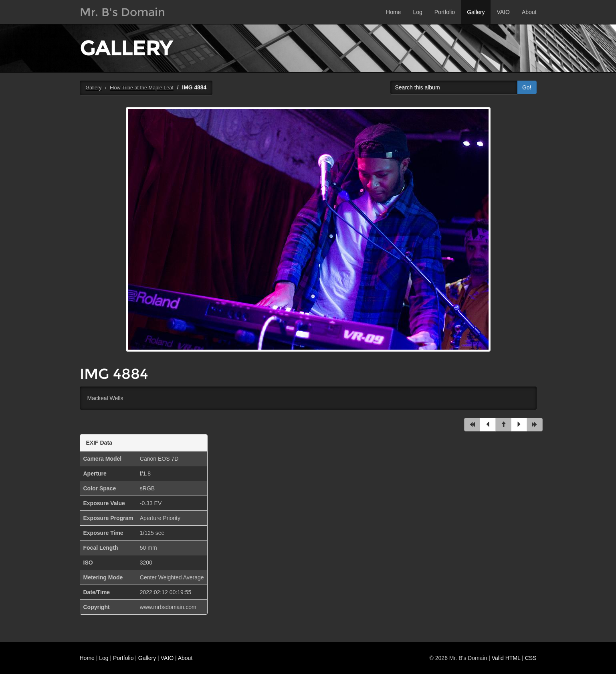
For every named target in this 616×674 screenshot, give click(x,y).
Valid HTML (506, 658)
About (529, 12)
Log (417, 12)
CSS (531, 658)
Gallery (476, 12)
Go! (527, 87)
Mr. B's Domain (122, 12)
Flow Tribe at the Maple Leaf (142, 88)
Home (393, 12)
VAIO (503, 12)
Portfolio (445, 12)
